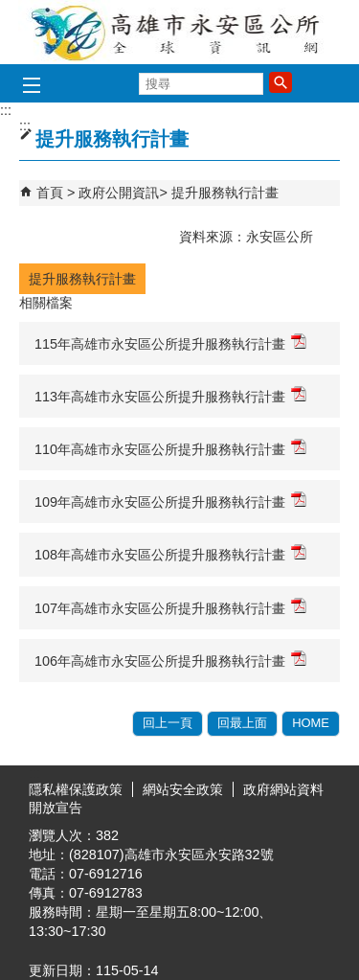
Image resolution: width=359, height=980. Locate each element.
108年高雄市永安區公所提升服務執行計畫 (170, 553)
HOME (311, 723)
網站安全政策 (183, 789)
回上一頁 (168, 723)
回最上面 (242, 723)
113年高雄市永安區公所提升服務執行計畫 (170, 395)
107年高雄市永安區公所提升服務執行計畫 (170, 607)
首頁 (50, 193)
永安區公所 (180, 32)
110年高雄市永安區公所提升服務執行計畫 (170, 448)
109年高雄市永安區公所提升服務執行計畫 (170, 501)
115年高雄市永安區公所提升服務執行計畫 (170, 342)
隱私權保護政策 (76, 789)
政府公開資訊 (119, 193)
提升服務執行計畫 (225, 193)
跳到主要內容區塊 (10, 10)
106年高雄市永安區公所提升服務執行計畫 (170, 660)
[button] (280, 82)
